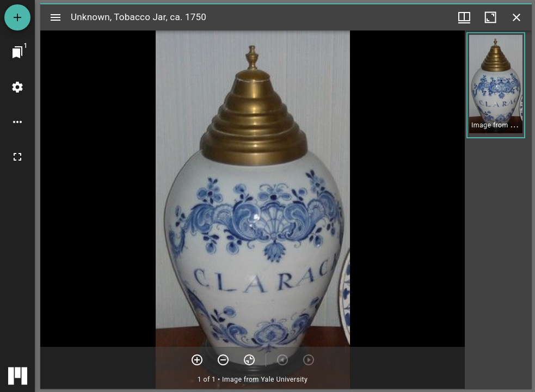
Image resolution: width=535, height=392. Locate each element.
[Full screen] (17, 157)
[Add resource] (17, 17)
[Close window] (516, 17)
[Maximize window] (490, 17)
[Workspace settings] (17, 87)
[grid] (498, 210)
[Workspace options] (17, 122)
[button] (496, 85)
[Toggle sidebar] (56, 17)
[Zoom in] (197, 360)
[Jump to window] (17, 52)
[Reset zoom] (249, 360)
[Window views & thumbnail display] (464, 17)
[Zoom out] (223, 360)
